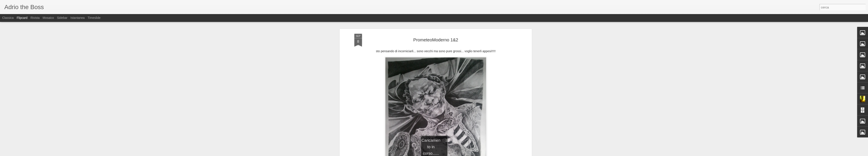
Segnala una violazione (465, 154)
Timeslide (94, 18)
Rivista (35, 18)
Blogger (448, 154)
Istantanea (78, 18)
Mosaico (48, 18)
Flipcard (22, 18)
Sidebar (62, 18)
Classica (8, 18)
